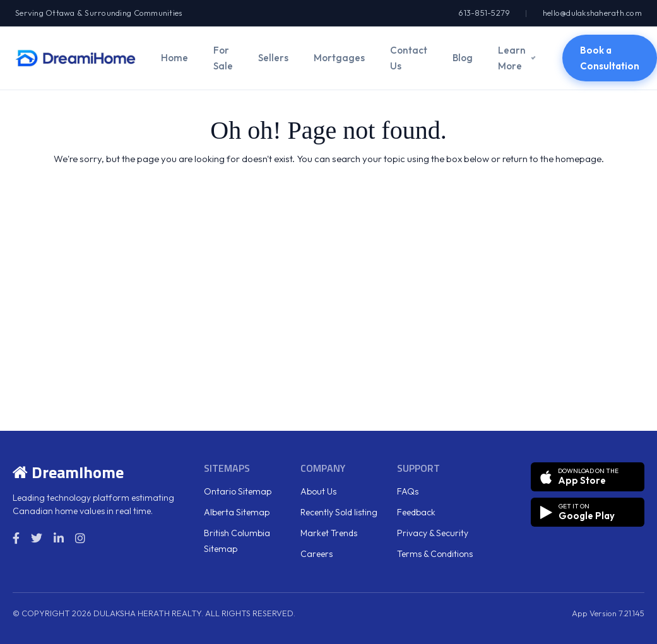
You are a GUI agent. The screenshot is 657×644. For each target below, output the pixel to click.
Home (175, 58)
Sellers (273, 58)
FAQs (408, 491)
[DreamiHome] (75, 58)
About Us (318, 491)
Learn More (512, 58)
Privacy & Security (433, 533)
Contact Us (409, 58)
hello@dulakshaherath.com (592, 13)
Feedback (416, 512)
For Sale (223, 58)
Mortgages (339, 58)
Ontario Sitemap (238, 491)
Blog (463, 58)
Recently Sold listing (339, 512)
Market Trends (329, 533)
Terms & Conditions (435, 554)
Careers (317, 554)
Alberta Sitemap (237, 512)
